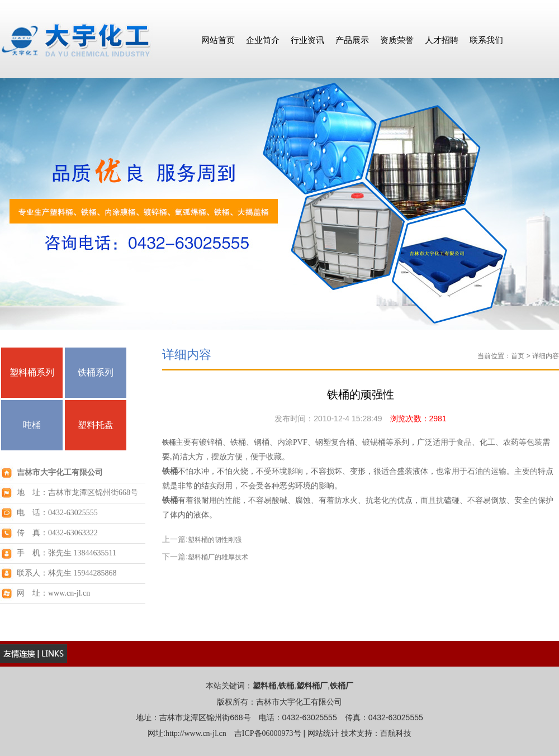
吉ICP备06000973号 (268, 733)
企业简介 (263, 40)
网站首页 (218, 40)
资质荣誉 (397, 40)
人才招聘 (442, 40)
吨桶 (32, 425)
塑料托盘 (96, 425)
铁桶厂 (342, 686)
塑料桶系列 (32, 372)
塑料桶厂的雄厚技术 (218, 557)
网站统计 (323, 733)
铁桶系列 (96, 372)
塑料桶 (264, 686)
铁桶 (169, 443)
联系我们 (486, 40)
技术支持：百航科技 (376, 733)
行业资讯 (307, 40)
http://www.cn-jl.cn (196, 733)
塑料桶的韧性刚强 (215, 540)
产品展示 (352, 40)
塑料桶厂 (312, 686)
